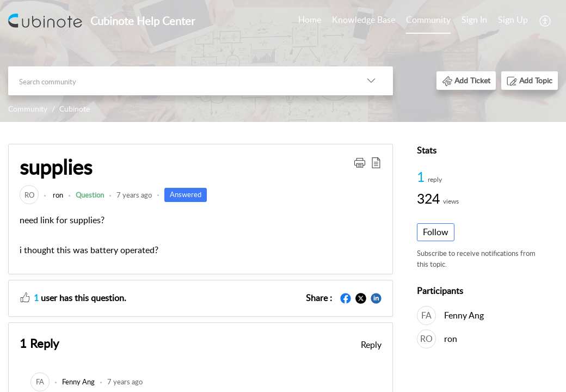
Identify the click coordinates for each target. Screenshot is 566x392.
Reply (371, 345)
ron (57, 195)
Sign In (474, 20)
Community (428, 20)
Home (310, 20)
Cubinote (75, 109)
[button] (466, 80)
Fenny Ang (464, 315)
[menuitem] (495, 21)
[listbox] (371, 81)
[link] (29, 195)
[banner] (283, 61)
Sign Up (513, 20)
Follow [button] (436, 232)
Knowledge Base (364, 20)
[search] (179, 81)
